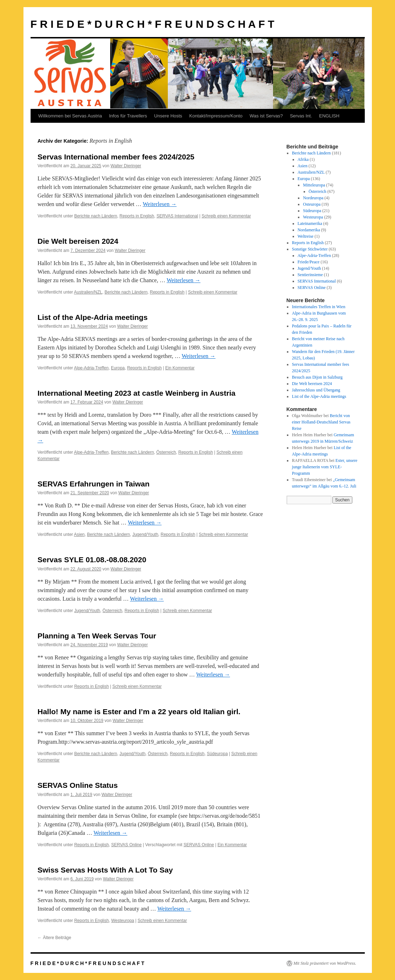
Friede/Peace (309, 262)
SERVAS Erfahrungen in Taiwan (94, 484)
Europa (118, 368)
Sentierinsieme (310, 275)
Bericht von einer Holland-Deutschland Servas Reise (321, 422)
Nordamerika (309, 230)
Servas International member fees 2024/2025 (116, 157)
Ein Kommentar (180, 368)
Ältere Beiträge (55, 938)
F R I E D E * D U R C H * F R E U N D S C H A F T (153, 24)
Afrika (303, 159)
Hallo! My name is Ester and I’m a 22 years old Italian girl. (139, 712)
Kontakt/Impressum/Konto (216, 116)
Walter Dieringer (126, 166)
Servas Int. (301, 116)
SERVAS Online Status (78, 785)
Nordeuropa (313, 198)
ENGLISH (329, 116)
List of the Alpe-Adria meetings (93, 317)
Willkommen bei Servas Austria (70, 116)
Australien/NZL (88, 292)
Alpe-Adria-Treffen (91, 368)
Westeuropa (123, 921)
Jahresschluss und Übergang (316, 390)
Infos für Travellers (128, 116)
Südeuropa (217, 754)
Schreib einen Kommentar (226, 216)
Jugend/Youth (145, 534)
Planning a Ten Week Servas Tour (97, 636)
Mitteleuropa (314, 185)
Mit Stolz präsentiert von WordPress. (325, 963)
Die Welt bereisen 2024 (78, 241)
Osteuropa (312, 204)
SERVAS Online (127, 845)
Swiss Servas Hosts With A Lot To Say (105, 870)
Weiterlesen (160, 204)
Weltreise (306, 236)
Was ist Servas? (266, 116)
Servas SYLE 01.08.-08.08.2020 (92, 560)
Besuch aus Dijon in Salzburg (317, 377)
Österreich (166, 452)
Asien (79, 534)
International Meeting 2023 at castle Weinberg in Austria (137, 393)
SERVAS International (177, 216)
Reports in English (137, 216)
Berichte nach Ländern (96, 216)
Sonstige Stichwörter (310, 249)
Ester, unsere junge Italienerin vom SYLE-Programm (325, 467)
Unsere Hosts (168, 116)
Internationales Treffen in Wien (319, 307)
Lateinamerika (310, 223)
